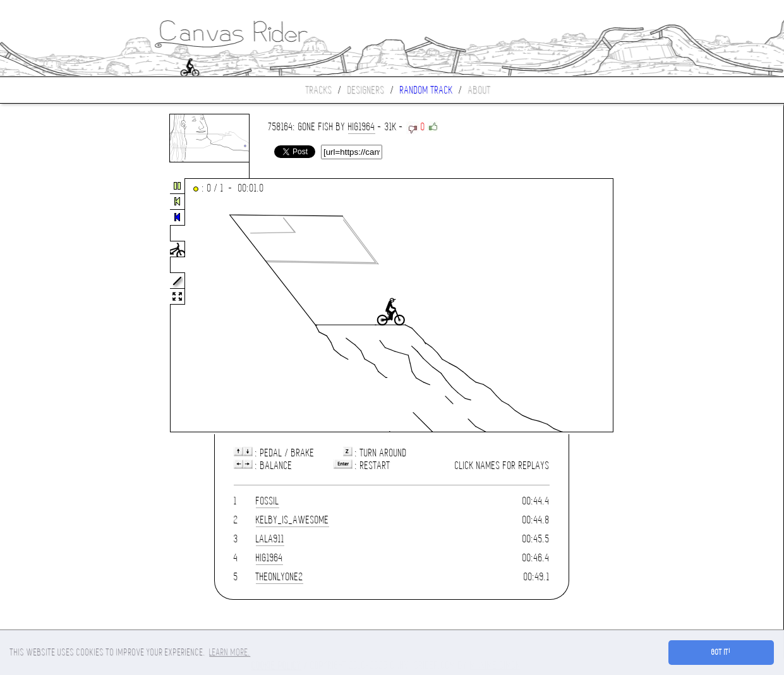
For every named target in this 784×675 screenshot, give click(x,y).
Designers (366, 90)
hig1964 (362, 127)
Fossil (268, 501)
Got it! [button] (721, 652)
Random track (426, 90)
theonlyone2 (280, 577)
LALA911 (270, 539)
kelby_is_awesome (292, 520)
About (479, 90)
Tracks (319, 90)
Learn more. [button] (230, 652)
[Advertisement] (53, 306)
